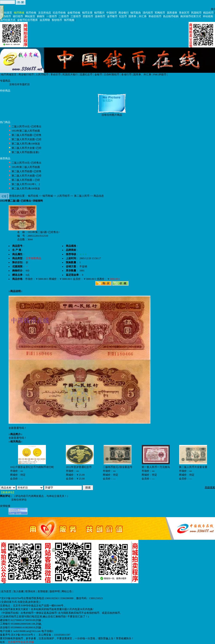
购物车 (41, 16)
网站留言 (30, 16)
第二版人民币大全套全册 (193, 467)
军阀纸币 (160, 13)
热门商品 (5, 122)
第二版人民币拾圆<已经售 (26, 135)
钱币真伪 (136, 13)
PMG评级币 (160, 75)
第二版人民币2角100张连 (26, 144)
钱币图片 (99, 13)
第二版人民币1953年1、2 (26, 184)
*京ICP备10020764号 (12, 598)
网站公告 (67, 591)
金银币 (98, 75)
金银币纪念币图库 (27, 20)
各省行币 (126, 75)
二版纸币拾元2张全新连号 (118, 467)
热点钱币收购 (171, 16)
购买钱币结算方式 (191, 16)
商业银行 (124, 13)
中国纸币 (112, 13)
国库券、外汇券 (142, 75)
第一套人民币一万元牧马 (156, 467)
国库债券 (172, 13)
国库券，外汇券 (138, 16)
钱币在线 (33, 196)
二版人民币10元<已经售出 (26, 126)
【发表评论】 (8, 492)
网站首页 (7, 13)
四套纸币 (88, 16)
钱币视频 (69, 20)
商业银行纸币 (26, 75)
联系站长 (30, 591)
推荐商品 (5, 158)
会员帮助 (45, 20)
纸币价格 (31, 13)
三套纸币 (76, 16)
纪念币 (123, 16)
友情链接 (43, 591)
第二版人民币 (82, 196)
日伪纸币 (6, 16)
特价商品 (5, 91)
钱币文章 (87, 13)
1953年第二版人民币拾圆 (26, 131)
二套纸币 (64, 16)
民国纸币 (196, 13)
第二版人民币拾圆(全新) (25, 152)
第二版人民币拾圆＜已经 (26, 180)
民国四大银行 (70, 75)
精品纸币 (208, 13)
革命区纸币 (155, 16)
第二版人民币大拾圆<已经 (26, 139)
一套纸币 (52, 16)
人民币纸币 (42, 75)
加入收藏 (18, 591)
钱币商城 (19, 13)
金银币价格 (74, 13)
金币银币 (112, 16)
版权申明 (55, 591)
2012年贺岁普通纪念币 (79, 467)
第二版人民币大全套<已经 (26, 148)
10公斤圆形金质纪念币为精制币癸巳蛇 (32, 467)
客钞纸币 (57, 20)
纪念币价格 (59, 13)
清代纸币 (148, 13)
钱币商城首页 (9, 75)
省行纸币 (18, 16)
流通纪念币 (86, 75)
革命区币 (184, 13)
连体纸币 (100, 16)
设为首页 (6, 591)
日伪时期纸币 (112, 75)
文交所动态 (45, 13)
